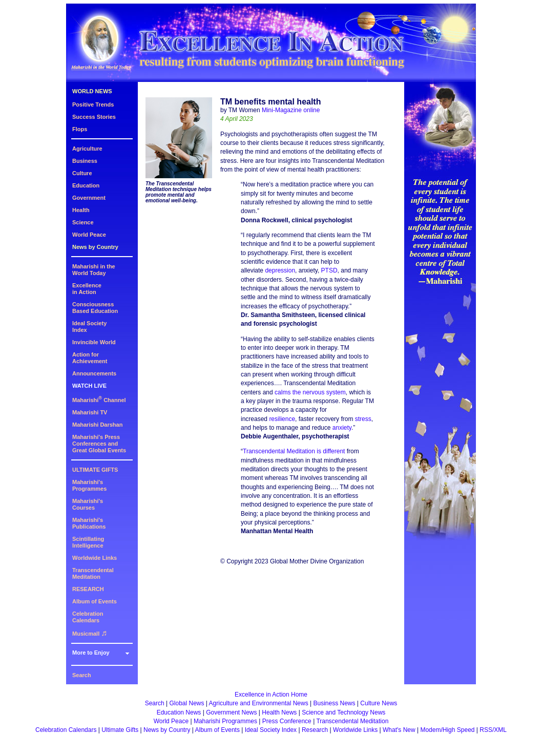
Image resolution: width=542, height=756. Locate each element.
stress (363, 419)
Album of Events (95, 601)
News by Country (95, 247)
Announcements (94, 373)
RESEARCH (88, 589)
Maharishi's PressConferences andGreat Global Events (99, 444)
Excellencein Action (87, 289)
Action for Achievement (90, 358)
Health (81, 210)
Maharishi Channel (99, 400)
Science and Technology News (343, 712)
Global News (186, 703)
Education (86, 185)
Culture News (379, 703)
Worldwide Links (95, 558)
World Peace (89, 235)
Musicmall (90, 634)
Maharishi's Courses (88, 504)
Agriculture (87, 149)
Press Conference (287, 721)
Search (82, 675)
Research (315, 730)
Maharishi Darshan (97, 425)
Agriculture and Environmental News (259, 703)
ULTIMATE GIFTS (95, 470)
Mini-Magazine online (291, 110)
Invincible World (94, 342)
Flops (80, 129)
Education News (179, 712)
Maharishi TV (90, 412)
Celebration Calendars (88, 617)
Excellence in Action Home (271, 695)
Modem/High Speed (447, 730)
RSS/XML (493, 730)
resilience (282, 419)
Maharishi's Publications (89, 523)
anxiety (342, 428)
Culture (82, 173)
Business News (335, 703)
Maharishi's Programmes (89, 485)
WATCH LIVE (89, 386)
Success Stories (94, 117)
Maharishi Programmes (225, 721)
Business (85, 161)
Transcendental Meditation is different (294, 451)
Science (83, 222)
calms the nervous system (310, 392)
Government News (231, 712)
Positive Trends (93, 104)
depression (280, 270)
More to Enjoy (91, 653)
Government (89, 198)
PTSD (329, 270)
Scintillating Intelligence (88, 542)
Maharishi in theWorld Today (94, 270)
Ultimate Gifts (120, 730)
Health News (279, 712)
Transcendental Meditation (93, 573)
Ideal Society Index (271, 730)
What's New (399, 730)
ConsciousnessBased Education (95, 308)
